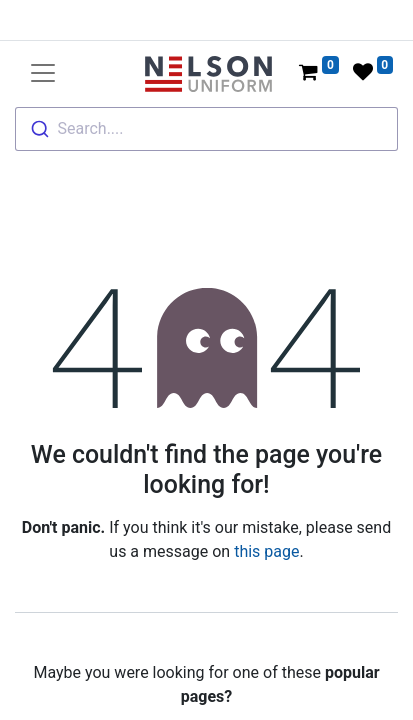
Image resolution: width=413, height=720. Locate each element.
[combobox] (206, 129)
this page (266, 551)
